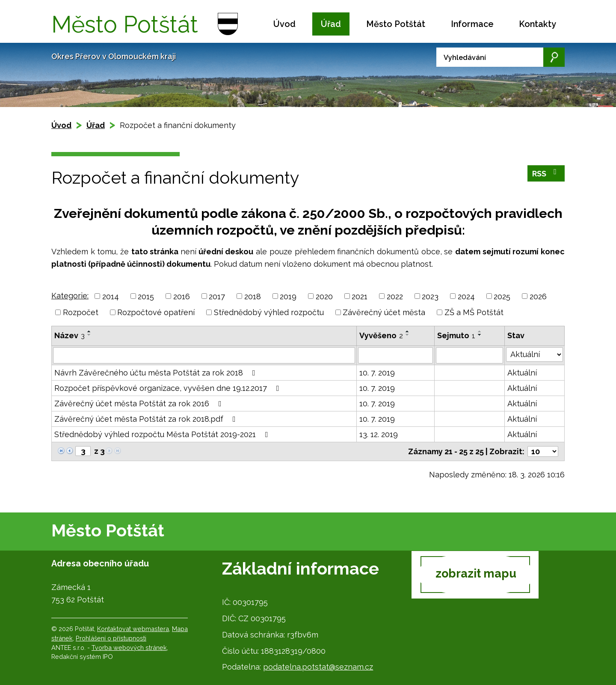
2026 (538, 296)
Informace (472, 24)
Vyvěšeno (381, 335)
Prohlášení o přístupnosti (111, 638)
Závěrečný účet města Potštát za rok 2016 (140, 404)
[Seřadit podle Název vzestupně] (89, 331)
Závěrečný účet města (384, 312)
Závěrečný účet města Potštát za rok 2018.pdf (147, 419)
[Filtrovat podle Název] (204, 355)
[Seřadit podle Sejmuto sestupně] (480, 335)
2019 (288, 296)
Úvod (284, 24)
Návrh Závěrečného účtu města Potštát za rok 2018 (157, 373)
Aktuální (522, 373)
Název (70, 335)
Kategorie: (70, 296)
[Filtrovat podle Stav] (535, 354)
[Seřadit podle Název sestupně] (89, 335)
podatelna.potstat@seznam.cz (318, 667)
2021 (360, 296)
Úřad (331, 24)
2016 (182, 296)
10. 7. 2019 (377, 373)
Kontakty (538, 24)
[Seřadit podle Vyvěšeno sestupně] (408, 335)
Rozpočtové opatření (156, 312)
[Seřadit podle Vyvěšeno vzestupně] (408, 331)
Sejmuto (456, 335)
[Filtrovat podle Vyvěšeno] (395, 355)
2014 (111, 296)
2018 (253, 296)
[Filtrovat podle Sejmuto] (469, 355)
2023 (430, 296)
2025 (502, 296)
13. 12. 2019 (379, 434)
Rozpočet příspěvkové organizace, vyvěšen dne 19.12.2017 (169, 388)
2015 (146, 296)
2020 (324, 296)
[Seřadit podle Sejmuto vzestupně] (480, 331)
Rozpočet (81, 312)
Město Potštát (396, 24)
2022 (395, 296)
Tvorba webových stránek (129, 648)
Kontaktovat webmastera (133, 629)
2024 (466, 296)
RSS (546, 174)
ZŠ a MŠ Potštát (474, 312)
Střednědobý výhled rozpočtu (269, 312)
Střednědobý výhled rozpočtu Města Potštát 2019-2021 (163, 434)
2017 (217, 296)
